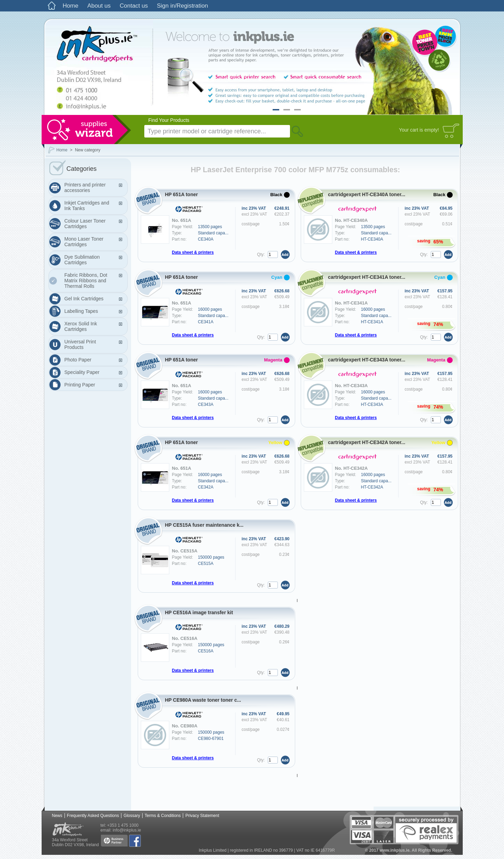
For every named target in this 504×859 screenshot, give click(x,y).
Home (71, 6)
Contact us (134, 6)
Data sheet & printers (193, 252)
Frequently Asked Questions (93, 816)
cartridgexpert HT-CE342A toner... (367, 442)
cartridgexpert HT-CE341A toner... (367, 277)
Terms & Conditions (163, 816)
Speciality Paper (82, 372)
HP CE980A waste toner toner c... (203, 700)
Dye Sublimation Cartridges (82, 260)
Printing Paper (80, 385)
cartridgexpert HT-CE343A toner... (367, 360)
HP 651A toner (182, 194)
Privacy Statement (202, 816)
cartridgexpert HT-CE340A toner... (367, 194)
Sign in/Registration (182, 6)
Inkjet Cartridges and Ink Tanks (87, 206)
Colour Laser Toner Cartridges (85, 224)
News (57, 816)
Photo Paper (78, 360)
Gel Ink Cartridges (84, 299)
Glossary (132, 816)
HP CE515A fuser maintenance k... (204, 525)
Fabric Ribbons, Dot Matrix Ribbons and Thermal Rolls (86, 281)
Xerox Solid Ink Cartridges (81, 326)
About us (99, 6)
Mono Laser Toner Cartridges (84, 242)
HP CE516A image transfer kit (199, 612)
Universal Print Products (80, 344)
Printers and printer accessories (85, 187)
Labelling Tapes (81, 311)
